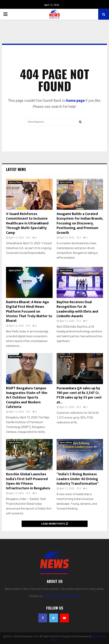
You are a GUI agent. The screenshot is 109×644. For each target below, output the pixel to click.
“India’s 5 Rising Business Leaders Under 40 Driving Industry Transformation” (78, 479)
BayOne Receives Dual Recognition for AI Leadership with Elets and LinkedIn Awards (77, 309)
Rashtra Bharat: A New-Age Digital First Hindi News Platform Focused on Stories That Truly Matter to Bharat (29, 312)
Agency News (15, 182)
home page (75, 100)
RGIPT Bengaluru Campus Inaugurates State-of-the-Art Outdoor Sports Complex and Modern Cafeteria (27, 398)
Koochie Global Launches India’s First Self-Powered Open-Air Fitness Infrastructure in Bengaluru (28, 481)
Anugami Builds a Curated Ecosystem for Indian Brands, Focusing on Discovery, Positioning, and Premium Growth (80, 223)
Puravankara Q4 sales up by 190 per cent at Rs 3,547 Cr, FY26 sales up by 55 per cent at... (79, 395)
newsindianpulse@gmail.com (62, 596)
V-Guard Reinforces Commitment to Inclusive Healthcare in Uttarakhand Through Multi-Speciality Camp (27, 223)
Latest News (16, 169)
